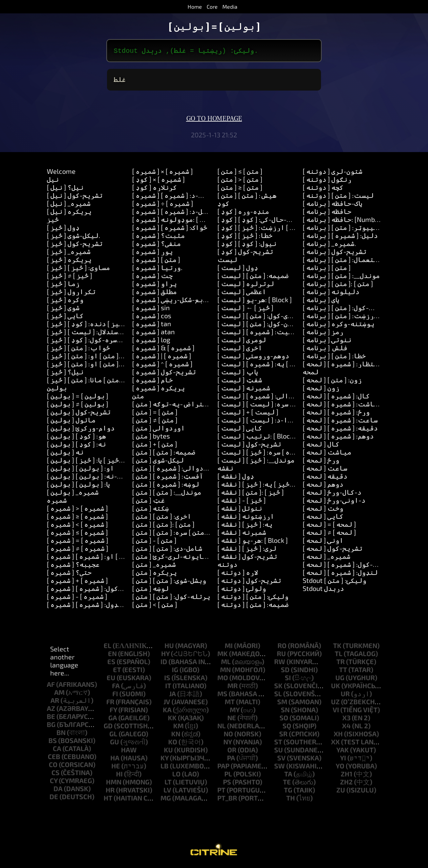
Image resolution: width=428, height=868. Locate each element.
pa (231, 759)
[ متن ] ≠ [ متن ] (155, 421)
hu (169, 647)
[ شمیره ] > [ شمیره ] (77, 509)
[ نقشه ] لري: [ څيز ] (247, 549)
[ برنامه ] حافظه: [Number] (343, 221)
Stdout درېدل (323, 590)
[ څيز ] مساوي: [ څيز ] (78, 269)
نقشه (225, 469)
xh (338, 735)
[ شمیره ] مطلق (154, 293)
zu (341, 791)
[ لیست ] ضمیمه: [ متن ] (253, 277)
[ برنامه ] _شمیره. (329, 245)
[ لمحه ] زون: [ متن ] (332, 381)
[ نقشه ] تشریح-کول (247, 557)
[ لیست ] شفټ (240, 381)
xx (335, 743)
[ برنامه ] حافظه (327, 213)
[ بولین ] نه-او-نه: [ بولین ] (91, 477)
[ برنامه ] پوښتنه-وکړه (339, 325)
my (235, 711)
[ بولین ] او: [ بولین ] (80, 469)
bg (51, 726)
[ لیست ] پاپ (238, 373)
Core (212, 7)
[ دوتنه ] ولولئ (242, 590)
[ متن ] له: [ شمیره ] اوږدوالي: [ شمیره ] (194, 469)
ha (115, 759)
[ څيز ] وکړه (65, 301)
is (167, 679)
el (108, 647)
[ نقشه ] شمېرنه (242, 533)
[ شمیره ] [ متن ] (156, 261)
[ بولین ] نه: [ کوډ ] (76, 445)
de (54, 798)
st (278, 743)
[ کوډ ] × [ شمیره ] (158, 180)
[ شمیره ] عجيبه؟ (73, 566)
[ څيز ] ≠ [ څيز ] (70, 277)
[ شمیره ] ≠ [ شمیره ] (78, 549)
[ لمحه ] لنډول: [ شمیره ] (340, 574)
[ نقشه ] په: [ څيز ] (245, 525)
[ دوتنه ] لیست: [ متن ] (338, 197)
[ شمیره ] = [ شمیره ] (78, 541)
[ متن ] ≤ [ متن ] (240, 172)
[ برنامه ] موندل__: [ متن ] (341, 277)
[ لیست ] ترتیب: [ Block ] (257, 437)
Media (230, 7)
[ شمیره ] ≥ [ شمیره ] (77, 517)
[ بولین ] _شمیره (73, 493)
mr (233, 687)
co (53, 766)
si (288, 679)
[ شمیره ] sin (151, 309)
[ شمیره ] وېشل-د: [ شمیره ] (173, 213)
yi (343, 759)
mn (225, 671)
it (168, 687)
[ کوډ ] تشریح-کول (245, 253)
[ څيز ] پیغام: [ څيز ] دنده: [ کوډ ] (98, 325)
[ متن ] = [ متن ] (155, 413)
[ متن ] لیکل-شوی (158, 461)
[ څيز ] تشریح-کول (75, 245)
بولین (57, 389)
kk (172, 719)
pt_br (227, 799)
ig (175, 671)
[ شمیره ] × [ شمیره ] (163, 172)
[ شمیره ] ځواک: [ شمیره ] (170, 229)
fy (113, 711)
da (58, 790)
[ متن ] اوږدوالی (158, 429)
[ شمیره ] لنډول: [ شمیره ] (86, 606)
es (111, 663)
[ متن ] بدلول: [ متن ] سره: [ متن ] (182, 533)
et (117, 671)
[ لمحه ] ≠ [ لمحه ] (329, 533)
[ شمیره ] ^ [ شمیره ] (162, 365)
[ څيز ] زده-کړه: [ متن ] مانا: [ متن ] (100, 381)
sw (280, 767)
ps (227, 783)
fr (110, 703)
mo (223, 679)
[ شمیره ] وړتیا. (157, 269)
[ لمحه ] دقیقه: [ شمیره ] (340, 429)
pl (228, 775)
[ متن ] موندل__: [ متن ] (167, 493)
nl (222, 727)
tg (288, 791)
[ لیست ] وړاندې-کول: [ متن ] (262, 317)
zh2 (346, 783)
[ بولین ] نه (65, 453)
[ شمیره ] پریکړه (158, 389)
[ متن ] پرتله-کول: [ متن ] (171, 598)
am (59, 694)
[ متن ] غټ (148, 501)
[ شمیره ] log (151, 341)
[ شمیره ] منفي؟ (156, 245)
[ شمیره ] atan (153, 333)
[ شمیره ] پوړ (152, 253)
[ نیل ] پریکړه (69, 213)
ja (173, 695)
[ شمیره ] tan (152, 325)
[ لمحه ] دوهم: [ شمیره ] (338, 437)
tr (341, 663)
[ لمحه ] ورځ (321, 461)
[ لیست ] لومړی (242, 341)
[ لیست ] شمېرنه (244, 389)
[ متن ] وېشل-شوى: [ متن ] (169, 582)
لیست (227, 261)
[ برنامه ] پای (321, 301)
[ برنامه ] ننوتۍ (327, 341)
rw (280, 663)
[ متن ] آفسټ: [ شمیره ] (168, 477)
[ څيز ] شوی (63, 309)
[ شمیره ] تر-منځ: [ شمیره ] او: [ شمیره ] (108, 557)
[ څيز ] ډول (63, 229)
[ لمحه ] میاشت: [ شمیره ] (342, 405)
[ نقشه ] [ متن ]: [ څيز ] (251, 493)
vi (336, 711)
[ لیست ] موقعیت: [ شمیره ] (261, 333)
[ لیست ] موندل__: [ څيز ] (256, 461)
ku (168, 751)
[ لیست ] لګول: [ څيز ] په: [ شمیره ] (271, 365)
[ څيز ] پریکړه (69, 261)
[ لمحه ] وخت (323, 509)
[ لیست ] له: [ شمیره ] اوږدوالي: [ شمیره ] (283, 397)
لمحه (311, 373)
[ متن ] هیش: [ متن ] (247, 197)
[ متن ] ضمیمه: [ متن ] (164, 453)
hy (165, 655)
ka (167, 711)
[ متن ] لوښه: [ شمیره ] (166, 485)
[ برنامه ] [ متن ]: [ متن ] (338, 285)
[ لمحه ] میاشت (327, 453)
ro (282, 647)
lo (176, 775)
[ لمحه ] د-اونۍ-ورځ (334, 501)
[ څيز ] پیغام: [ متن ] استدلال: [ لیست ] (106, 333)
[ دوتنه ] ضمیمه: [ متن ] (253, 606)
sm (282, 703)
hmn (114, 783)
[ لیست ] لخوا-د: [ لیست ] (258, 421)
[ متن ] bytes (151, 437)
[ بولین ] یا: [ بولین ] (78, 485)
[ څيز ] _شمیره (69, 253)
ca (57, 750)
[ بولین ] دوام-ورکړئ (81, 429)
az (51, 710)
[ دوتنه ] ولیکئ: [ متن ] (253, 598)
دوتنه (227, 566)
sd (285, 671)
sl (278, 695)
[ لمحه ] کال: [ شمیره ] (336, 397)
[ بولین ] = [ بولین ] (78, 397)
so (284, 719)
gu (115, 743)
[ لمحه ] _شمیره (327, 557)
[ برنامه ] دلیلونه (331, 293)
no (228, 735)
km (178, 727)
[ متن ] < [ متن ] (155, 606)
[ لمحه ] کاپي (323, 517)
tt (343, 671)
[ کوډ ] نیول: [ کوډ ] (247, 245)
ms (222, 695)
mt (230, 703)
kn (176, 735)
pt (221, 791)
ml (226, 663)
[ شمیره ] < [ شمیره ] (77, 525)
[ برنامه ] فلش (325, 349)
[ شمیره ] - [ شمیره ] (77, 598)
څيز (53, 221)
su (279, 751)
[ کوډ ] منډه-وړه (243, 213)
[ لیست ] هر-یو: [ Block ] (255, 301)
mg (166, 799)
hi (119, 775)
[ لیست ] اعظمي (242, 293)
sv (281, 759)
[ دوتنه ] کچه (323, 189)
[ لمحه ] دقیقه (325, 477)
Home (195, 7)
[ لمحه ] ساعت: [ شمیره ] (340, 421)
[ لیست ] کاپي (240, 429)
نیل (53, 180)
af (51, 686)
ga (113, 719)
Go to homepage (214, 120)
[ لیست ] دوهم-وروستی (253, 357)
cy (54, 782)
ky (165, 759)
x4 (346, 727)
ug (340, 679)
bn (61, 734)
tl (339, 655)
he (116, 767)
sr (283, 735)
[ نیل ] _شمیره (69, 205)
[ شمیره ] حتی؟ (69, 574)
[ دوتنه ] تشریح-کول (249, 582)
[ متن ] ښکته (150, 509)
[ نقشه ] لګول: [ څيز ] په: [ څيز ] (265, 485)
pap (223, 767)
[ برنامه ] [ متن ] (327, 269)
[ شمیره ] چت (152, 277)
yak (343, 751)
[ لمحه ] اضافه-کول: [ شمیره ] (348, 566)
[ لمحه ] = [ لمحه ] (329, 525)
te (287, 783)
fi (115, 695)
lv (167, 791)
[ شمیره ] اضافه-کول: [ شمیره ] (94, 590)
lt (168, 783)
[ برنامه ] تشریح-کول (335, 253)
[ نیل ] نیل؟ (65, 189)
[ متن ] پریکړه (154, 574)
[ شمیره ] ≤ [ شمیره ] (77, 533)
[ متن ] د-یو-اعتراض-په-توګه (181, 405)
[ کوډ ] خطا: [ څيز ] (245, 237)
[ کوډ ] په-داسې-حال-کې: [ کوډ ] (265, 221)
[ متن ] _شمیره (154, 566)
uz (335, 703)
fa (116, 687)
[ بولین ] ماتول (71, 421)
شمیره (57, 501)
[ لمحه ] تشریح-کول (333, 549)
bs (53, 742)
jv (167, 703)
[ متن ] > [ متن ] (240, 180)
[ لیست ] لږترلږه (246, 285)
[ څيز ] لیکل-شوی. (74, 237)
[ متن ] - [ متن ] (154, 541)
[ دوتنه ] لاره (238, 574)
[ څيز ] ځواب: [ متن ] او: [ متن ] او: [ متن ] (110, 365)
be (51, 718)
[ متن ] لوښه (150, 590)
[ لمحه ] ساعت (325, 469)
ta (288, 775)
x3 (346, 719)
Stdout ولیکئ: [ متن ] (335, 582)
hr (110, 791)
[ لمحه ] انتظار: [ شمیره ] (342, 365)
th (291, 799)
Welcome (61, 172)
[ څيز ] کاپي (65, 317)
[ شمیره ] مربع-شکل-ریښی (172, 301)
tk (337, 647)
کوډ (223, 205)
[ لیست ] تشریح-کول (249, 445)
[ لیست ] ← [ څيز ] (245, 309)
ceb (54, 758)
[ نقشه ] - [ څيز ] (242, 501)
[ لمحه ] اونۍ (323, 541)
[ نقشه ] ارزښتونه (246, 517)
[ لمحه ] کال (321, 445)
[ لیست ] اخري (240, 349)
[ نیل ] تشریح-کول (75, 197)
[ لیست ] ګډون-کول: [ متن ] (258, 325)
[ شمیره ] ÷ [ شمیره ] (163, 205)
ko (173, 743)
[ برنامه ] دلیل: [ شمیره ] (340, 237)
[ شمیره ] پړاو (154, 285)
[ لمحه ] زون (321, 389)
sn (285, 711)
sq (287, 727)
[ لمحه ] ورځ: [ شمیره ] (336, 413)
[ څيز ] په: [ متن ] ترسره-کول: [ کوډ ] (102, 341)
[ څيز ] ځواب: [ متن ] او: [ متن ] (94, 357)
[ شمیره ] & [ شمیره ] (163, 349)
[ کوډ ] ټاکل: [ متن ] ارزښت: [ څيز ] (269, 229)
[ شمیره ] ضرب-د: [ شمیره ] (173, 197)
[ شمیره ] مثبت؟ (158, 237)
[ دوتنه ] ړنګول (327, 180)
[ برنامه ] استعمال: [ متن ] (342, 261)
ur (345, 695)
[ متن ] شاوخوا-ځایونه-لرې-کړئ (183, 557)
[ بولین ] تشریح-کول (79, 413)
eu (111, 679)
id (164, 663)
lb (165, 767)
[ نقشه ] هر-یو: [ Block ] (253, 541)
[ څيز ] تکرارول (71, 293)
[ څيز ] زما (63, 285)
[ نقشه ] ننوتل (240, 509)
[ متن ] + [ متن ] (155, 445)
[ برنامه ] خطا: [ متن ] (334, 357)
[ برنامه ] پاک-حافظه (333, 205)
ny (228, 743)
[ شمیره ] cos (152, 317)
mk (223, 655)
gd (108, 727)
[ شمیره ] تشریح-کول (164, 373)
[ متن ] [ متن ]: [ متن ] (163, 525)
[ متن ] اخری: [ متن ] (162, 517)
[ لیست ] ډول (238, 269)
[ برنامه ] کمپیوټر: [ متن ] (342, 229)
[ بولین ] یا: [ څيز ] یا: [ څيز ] (88, 461)
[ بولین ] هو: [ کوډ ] (76, 437)
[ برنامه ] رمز (323, 333)
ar (55, 702)
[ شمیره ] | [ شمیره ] (162, 357)
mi (229, 647)
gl (113, 735)
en (112, 655)
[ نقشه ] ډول (236, 477)
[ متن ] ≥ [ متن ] (240, 189)
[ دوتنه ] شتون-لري (333, 172)
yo (340, 767)
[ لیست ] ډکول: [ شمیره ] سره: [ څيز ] (273, 453)
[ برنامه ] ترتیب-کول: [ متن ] (348, 309)
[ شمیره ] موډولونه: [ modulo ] (179, 221)
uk (336, 687)
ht (108, 799)
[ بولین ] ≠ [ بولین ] (78, 405)
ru (281, 655)
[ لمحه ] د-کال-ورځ (332, 493)
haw (129, 751)
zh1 (347, 775)
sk (278, 687)
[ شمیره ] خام (152, 381)
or (232, 751)
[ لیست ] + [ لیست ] (248, 413)
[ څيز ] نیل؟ (65, 373)
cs (56, 774)
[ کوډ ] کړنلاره (154, 189)
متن (138, 397)
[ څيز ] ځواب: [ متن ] (78, 349)
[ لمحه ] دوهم (323, 485)
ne (232, 719)
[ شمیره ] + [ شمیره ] (77, 582)
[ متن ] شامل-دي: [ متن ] (167, 549)
